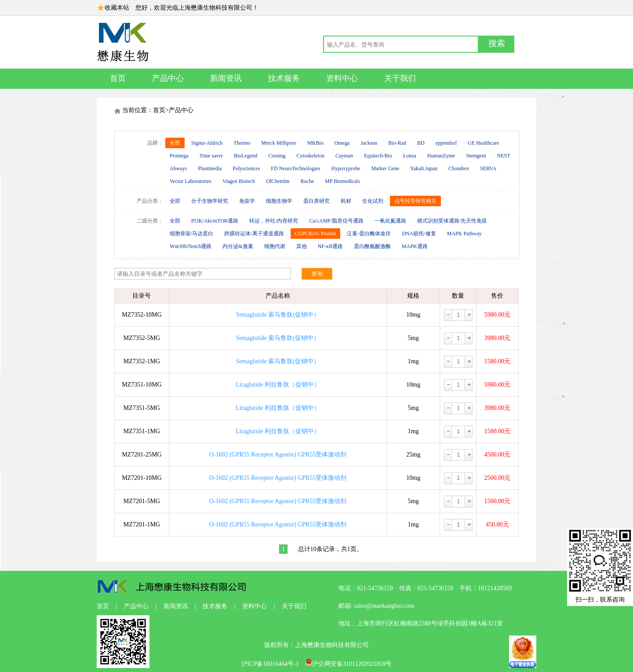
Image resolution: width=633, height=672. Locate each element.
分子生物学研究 (210, 201)
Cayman (344, 156)
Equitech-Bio (378, 156)
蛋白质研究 (316, 201)
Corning (277, 156)
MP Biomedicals (342, 181)
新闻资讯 (226, 78)
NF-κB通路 (330, 246)
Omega (342, 143)
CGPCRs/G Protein (316, 234)
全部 (175, 143)
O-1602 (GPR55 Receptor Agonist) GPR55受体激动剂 (278, 455)
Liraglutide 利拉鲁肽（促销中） (278, 385)
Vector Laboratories (191, 181)
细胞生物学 (279, 201)
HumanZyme (441, 156)
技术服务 (284, 78)
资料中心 (342, 78)
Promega (179, 156)
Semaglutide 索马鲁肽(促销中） (278, 315)
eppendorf (446, 143)
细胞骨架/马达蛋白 (191, 234)
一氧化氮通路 (390, 221)
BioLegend (246, 156)
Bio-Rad (397, 143)
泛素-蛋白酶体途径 (369, 234)
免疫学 (247, 201)
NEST (504, 156)
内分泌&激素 (238, 246)
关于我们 (400, 78)
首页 (118, 78)
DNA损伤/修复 (419, 234)
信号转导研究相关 (415, 201)
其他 (302, 246)
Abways (178, 168)
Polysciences (246, 168)
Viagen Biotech (239, 181)
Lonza (410, 156)
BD (421, 143)
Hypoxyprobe (346, 168)
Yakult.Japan (424, 168)
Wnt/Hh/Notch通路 (191, 246)
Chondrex (459, 168)
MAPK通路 (415, 246)
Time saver (211, 156)
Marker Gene (385, 168)
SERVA (488, 168)
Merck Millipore (279, 143)
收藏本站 (117, 8)
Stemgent (476, 156)
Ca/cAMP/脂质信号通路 (336, 221)
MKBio (315, 143)
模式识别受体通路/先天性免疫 (452, 221)
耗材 (346, 201)
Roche (307, 181)
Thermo (242, 143)
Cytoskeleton (311, 156)
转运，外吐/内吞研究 (274, 221)
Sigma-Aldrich (207, 143)
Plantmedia (210, 168)
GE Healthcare (483, 143)
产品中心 (168, 78)
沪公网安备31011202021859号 (348, 664)
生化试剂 (373, 201)
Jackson (369, 143)
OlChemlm (278, 181)
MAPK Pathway (464, 234)
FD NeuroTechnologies (295, 168)
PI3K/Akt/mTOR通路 (215, 221)
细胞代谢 (275, 246)
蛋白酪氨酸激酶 (372, 246)
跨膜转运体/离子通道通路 (254, 234)
